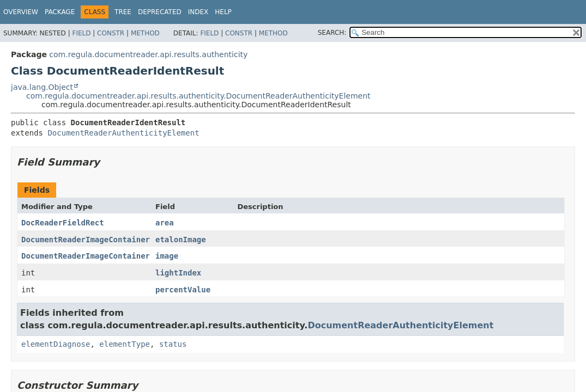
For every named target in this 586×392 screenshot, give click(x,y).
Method (145, 33)
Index (198, 12)
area (165, 223)
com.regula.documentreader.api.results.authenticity (148, 54)
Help (223, 12)
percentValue (183, 290)
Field (81, 33)
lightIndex (178, 273)
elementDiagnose (56, 344)
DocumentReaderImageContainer (86, 240)
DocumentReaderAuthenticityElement (123, 133)
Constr (111, 33)
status (173, 344)
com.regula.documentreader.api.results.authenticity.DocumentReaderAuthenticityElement (198, 96)
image (167, 256)
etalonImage (181, 240)
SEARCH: (332, 33)
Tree (123, 12)
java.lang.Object (42, 87)
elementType (125, 344)
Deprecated (160, 12)
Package (60, 12)
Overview (21, 12)
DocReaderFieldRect (63, 223)
